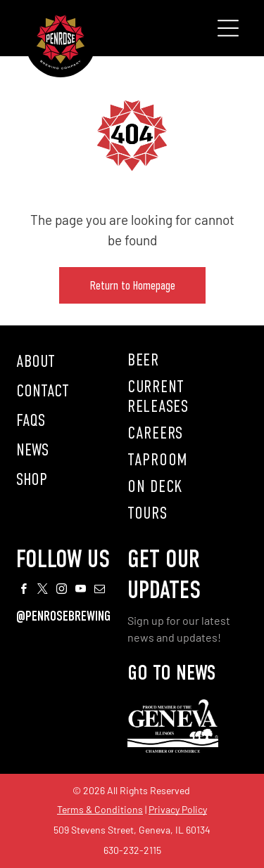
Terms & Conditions (100, 809)
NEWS (32, 450)
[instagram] (62, 591)
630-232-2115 (132, 850)
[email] (100, 591)
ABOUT (36, 361)
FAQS (31, 420)
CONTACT (43, 391)
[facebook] (24, 591)
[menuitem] (188, 360)
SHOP (32, 479)
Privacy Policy (178, 809)
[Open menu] (228, 28)
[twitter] (43, 591)
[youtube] (81, 591)
